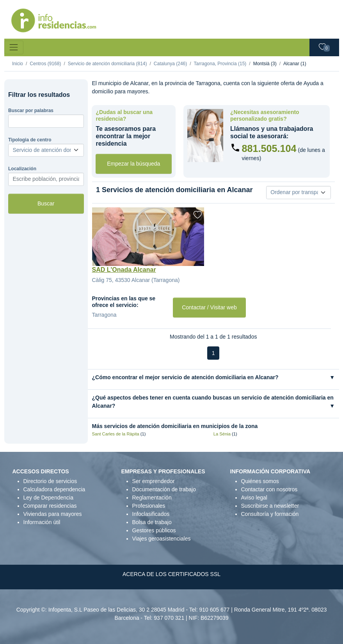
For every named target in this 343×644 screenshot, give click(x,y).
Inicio (18, 64)
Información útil (42, 522)
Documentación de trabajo (164, 489)
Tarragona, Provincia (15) (220, 64)
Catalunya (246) (170, 64)
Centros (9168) (45, 64)
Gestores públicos (154, 530)
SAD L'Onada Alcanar (124, 270)
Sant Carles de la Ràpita (116, 434)
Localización (22, 169)
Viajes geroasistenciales (162, 539)
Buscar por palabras (31, 111)
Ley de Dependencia (48, 498)
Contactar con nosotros (269, 489)
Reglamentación (152, 498)
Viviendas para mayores (53, 514)
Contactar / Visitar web (209, 307)
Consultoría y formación (270, 514)
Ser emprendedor (154, 481)
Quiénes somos (260, 481)
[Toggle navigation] (14, 47)
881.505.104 (269, 148)
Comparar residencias (50, 506)
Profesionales (149, 506)
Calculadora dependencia (54, 489)
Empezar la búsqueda (133, 164)
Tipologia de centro (30, 140)
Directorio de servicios (50, 481)
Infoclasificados (151, 514)
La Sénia (222, 434)
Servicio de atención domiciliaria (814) (108, 64)
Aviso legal (254, 498)
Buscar (46, 203)
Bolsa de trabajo (152, 522)
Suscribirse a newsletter (270, 506)
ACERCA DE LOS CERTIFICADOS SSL (171, 574)
